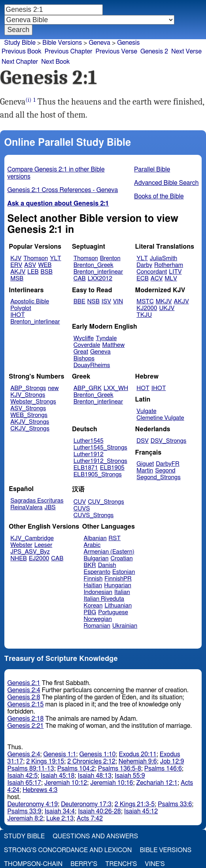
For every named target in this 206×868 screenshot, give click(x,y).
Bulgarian (96, 559)
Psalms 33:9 (25, 811)
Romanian (97, 626)
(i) (29, 100)
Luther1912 (89, 454)
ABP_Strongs (28, 388)
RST (115, 538)
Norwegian (98, 619)
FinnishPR (118, 579)
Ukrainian (125, 626)
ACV (157, 279)
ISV (106, 302)
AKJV (18, 272)
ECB (142, 279)
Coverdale (87, 345)
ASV (30, 265)
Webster (21, 545)
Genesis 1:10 (98, 754)
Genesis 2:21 (26, 726)
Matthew (113, 345)
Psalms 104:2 (76, 769)
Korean (93, 606)
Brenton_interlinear (98, 272)
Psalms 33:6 (175, 804)
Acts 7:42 (90, 819)
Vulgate (146, 411)
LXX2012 (100, 279)
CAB (80, 279)
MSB (17, 279)
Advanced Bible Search (166, 183)
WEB (45, 265)
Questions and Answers (95, 836)
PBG (90, 612)
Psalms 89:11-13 (31, 769)
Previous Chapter (69, 51)
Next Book (55, 62)
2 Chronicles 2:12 (91, 761)
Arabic (92, 545)
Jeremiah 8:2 (25, 819)
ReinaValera (26, 507)
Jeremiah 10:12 (66, 783)
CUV (80, 502)
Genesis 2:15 (26, 704)
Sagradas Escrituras (37, 501)
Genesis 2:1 (24, 683)
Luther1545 (89, 441)
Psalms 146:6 (163, 769)
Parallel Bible (152, 169)
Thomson (36, 258)
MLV (171, 279)
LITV (175, 272)
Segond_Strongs (158, 477)
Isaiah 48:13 (95, 776)
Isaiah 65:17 (24, 783)
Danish (107, 565)
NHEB (19, 559)
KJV (16, 258)
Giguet (145, 464)
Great (81, 352)
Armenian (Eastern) (109, 552)
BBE (79, 302)
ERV (16, 265)
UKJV (167, 308)
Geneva (100, 352)
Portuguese (113, 612)
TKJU (144, 315)
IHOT (18, 315)
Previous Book (22, 51)
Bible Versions (62, 43)
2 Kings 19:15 (45, 761)
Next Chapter (20, 62)
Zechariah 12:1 (157, 783)
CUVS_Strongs (94, 515)
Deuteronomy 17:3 (86, 804)
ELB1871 (86, 468)
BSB (47, 272)
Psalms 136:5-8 (120, 769)
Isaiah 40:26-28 (99, 811)
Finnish (93, 579)
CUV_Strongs (106, 502)
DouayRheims (92, 365)
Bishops (84, 359)
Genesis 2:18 (26, 719)
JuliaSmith (163, 258)
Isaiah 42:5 (23, 776)
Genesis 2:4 (24, 690)
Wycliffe (84, 338)
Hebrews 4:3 (40, 790)
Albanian (95, 538)
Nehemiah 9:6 (138, 761)
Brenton (110, 258)
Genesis (128, 43)
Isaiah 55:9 (130, 776)
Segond (165, 471)
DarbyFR (168, 464)
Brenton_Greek (94, 265)
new (53, 388)
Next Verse (186, 51)
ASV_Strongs (28, 408)
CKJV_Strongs (30, 429)
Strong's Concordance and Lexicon (68, 850)
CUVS (82, 509)
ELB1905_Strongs (98, 475)
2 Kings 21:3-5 (135, 804)
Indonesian (98, 592)
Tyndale (106, 338)
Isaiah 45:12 (141, 811)
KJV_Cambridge (32, 538)
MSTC (145, 302)
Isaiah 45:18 (58, 776)
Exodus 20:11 (138, 754)
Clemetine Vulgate (160, 418)
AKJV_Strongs (30, 422)
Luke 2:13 (60, 819)
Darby (144, 265)
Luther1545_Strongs (100, 448)
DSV (143, 441)
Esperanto (97, 572)
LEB (33, 272)
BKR (90, 565)
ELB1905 (112, 468)
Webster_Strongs (33, 402)
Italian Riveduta (104, 599)
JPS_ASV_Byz (30, 552)
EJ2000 (39, 559)
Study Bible (20, 43)
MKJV (164, 302)
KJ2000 (147, 308)
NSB (94, 302)
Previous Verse (116, 51)
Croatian (121, 559)
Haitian (93, 585)
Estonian (124, 572)
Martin (145, 471)
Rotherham (169, 265)
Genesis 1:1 (60, 754)
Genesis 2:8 (24, 697)
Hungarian (118, 585)
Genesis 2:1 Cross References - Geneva (63, 190)
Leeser (43, 545)
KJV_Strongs (28, 395)
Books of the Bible (159, 196)
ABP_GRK (88, 388)
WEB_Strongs (29, 415)
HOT (143, 388)
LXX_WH (116, 388)
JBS (50, 507)
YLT (55, 258)
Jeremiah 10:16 (112, 783)
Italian (122, 592)
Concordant (152, 272)
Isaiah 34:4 (60, 811)
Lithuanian (118, 606)
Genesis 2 (154, 51)
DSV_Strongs (169, 441)
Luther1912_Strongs (100, 461)
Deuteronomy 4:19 (33, 804)
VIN (118, 302)
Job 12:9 (172, 761)
